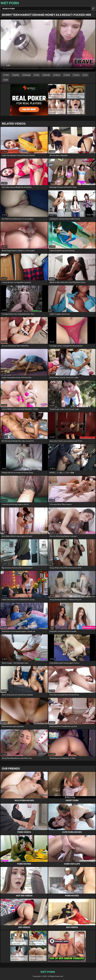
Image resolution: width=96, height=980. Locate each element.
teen (7, 75)
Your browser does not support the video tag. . (48, 45)
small (68, 75)
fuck (38, 75)
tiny (86, 75)
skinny (58, 75)
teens (77, 75)
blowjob (27, 75)
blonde (47, 75)
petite (17, 75)
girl (7, 80)
